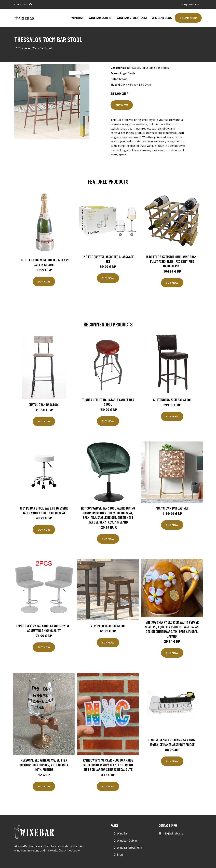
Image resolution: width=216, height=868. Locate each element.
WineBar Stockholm (132, 18)
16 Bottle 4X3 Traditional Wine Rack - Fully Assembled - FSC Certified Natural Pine (172, 261)
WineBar (77, 18)
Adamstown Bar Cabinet (172, 508)
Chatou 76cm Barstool (44, 405)
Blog (120, 855)
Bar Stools (134, 68)
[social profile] (31, 5)
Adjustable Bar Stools (155, 68)
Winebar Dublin (100, 18)
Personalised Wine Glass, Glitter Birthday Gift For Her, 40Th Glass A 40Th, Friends (44, 765)
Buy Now (122, 105)
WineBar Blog (162, 18)
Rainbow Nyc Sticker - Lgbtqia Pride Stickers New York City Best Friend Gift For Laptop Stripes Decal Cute (108, 765)
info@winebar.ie (190, 4)
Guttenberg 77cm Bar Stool (172, 400)
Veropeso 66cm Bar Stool (108, 626)
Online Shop (188, 18)
